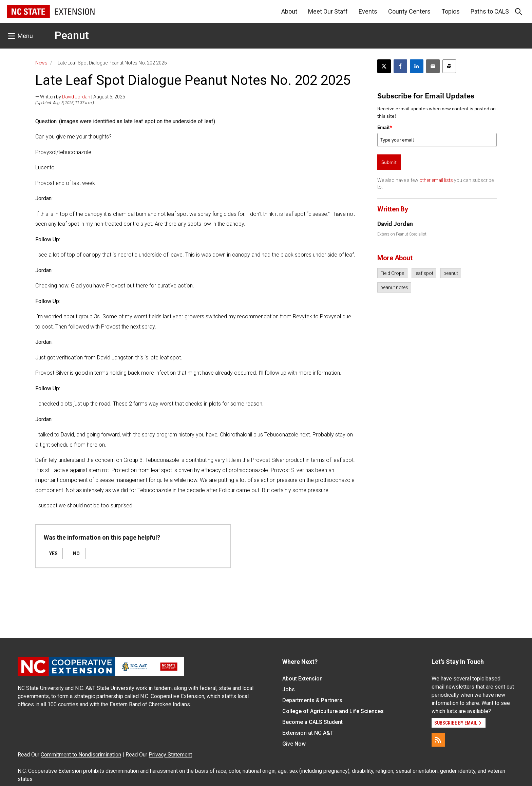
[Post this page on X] (384, 66)
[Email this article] (433, 66)
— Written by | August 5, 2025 (80, 97)
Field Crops (392, 273)
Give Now (294, 744)
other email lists (436, 180)
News (41, 63)
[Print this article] (449, 66)
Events (368, 11)
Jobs (289, 689)
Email (385, 127)
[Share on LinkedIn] (417, 66)
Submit (389, 162)
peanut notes (394, 287)
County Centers (409, 11)
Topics (451, 11)
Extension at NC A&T (308, 733)
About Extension (302, 679)
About (289, 11)
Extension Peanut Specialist (402, 234)
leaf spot (424, 273)
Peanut (72, 35)
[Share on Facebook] (400, 66)
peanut (451, 273)
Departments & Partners (312, 700)
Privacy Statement (170, 755)
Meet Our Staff (328, 11)
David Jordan (76, 97)
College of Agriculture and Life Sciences (333, 711)
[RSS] (438, 740)
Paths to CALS (490, 11)
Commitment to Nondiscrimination (81, 755)
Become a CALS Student (312, 722)
